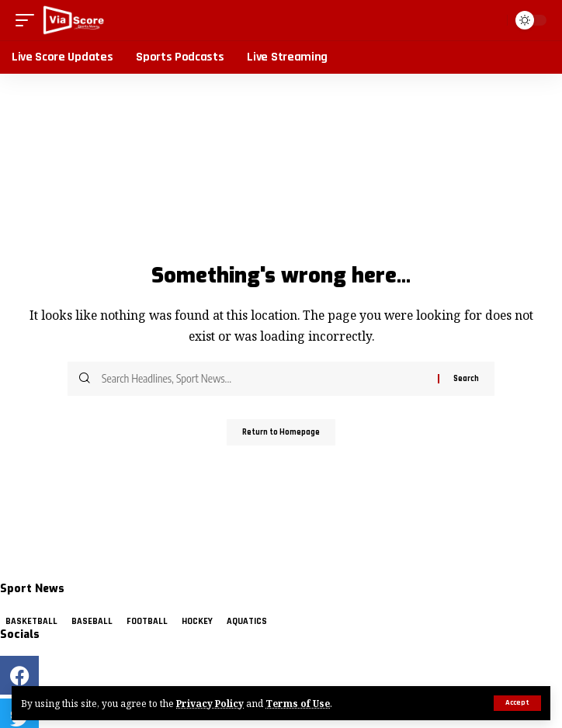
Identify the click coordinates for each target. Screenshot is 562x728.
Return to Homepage (281, 432)
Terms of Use (298, 703)
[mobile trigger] (29, 20)
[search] (491, 20)
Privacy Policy (210, 703)
